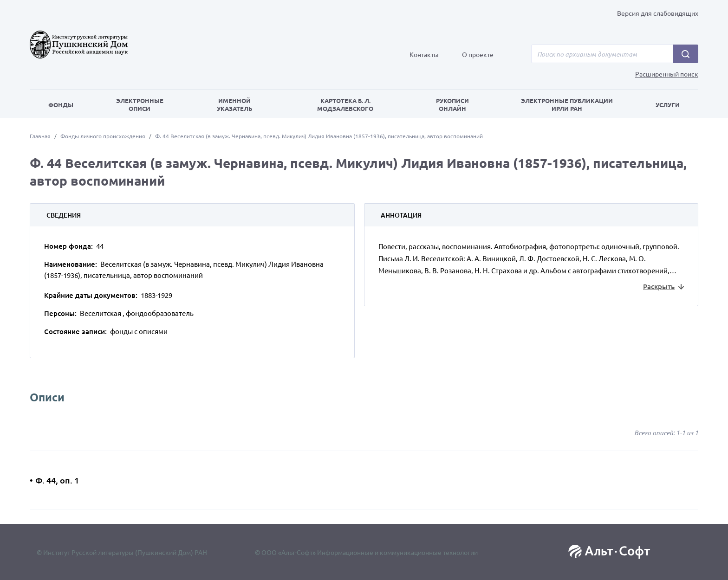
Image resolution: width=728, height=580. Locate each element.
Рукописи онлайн (452, 104)
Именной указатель (235, 104)
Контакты (424, 54)
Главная (40, 136)
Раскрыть (659, 286)
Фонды (61, 105)
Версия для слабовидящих (658, 13)
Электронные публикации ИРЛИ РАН (567, 104)
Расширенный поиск (667, 74)
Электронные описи (140, 104)
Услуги (668, 105)
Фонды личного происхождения (103, 136)
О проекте (478, 54)
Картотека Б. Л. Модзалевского (345, 104)
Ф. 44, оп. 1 (57, 480)
